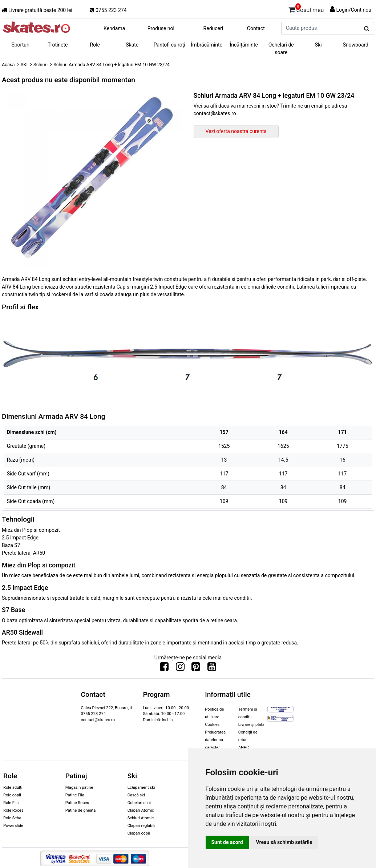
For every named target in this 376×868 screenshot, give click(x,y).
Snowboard (355, 45)
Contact (256, 28)
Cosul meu (306, 9)
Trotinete (58, 45)
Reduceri (213, 28)
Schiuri (41, 65)
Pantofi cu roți (169, 45)
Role (95, 45)
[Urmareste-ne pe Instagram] (180, 668)
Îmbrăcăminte (207, 45)
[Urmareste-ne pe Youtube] (212, 668)
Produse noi (161, 28)
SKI (24, 65)
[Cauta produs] (367, 29)
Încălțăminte (244, 45)
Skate (132, 45)
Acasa (8, 65)
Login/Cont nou (354, 10)
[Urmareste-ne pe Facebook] (164, 668)
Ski (318, 45)
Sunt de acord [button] (227, 842)
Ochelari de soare (281, 49)
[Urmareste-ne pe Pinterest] (196, 668)
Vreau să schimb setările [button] (284, 842)
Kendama (114, 28)
